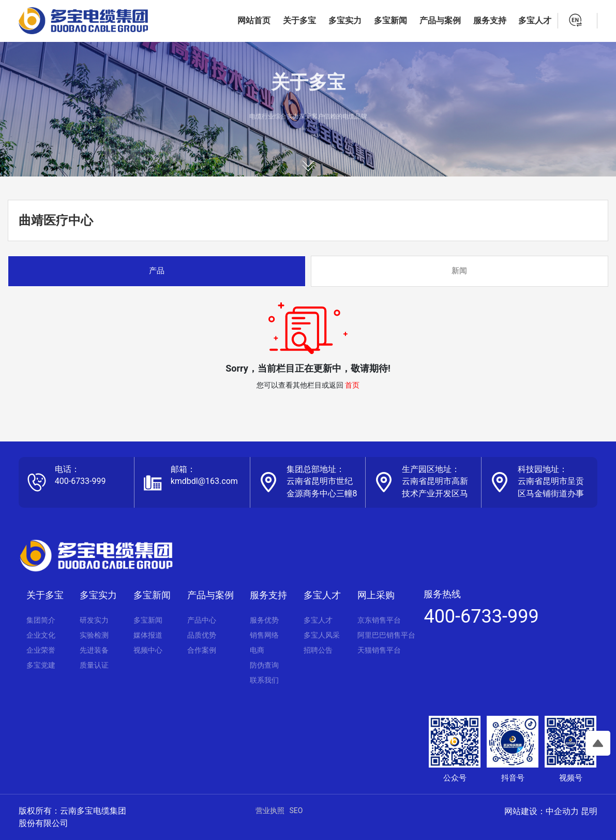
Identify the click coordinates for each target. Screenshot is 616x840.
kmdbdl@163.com (204, 481)
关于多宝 (308, 89)
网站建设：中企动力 (542, 811)
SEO (296, 810)
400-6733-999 (80, 481)
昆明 (589, 811)
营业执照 (270, 810)
